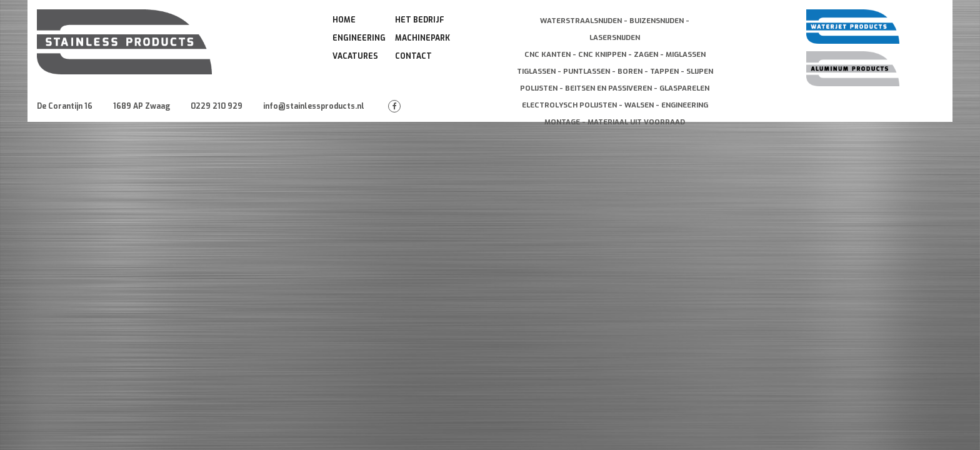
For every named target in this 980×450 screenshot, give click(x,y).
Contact (413, 56)
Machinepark (422, 38)
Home (344, 20)
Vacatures (355, 56)
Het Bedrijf (420, 20)
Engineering (359, 38)
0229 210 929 (217, 106)
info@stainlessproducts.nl (314, 106)
